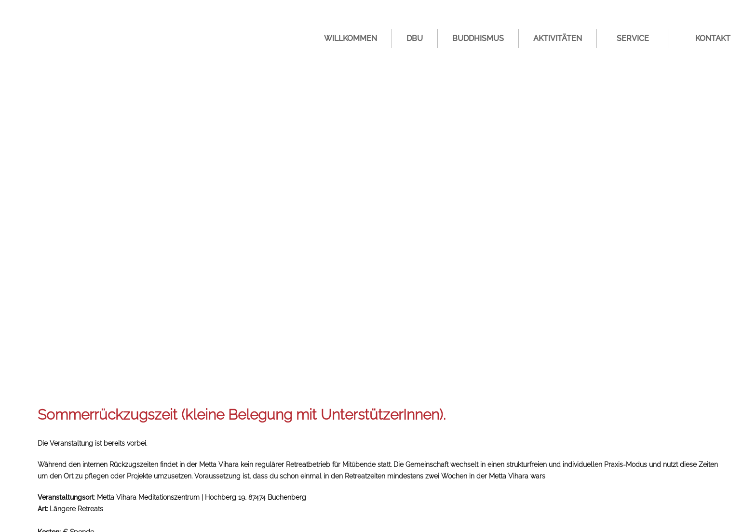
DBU (415, 38)
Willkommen (351, 38)
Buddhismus (478, 38)
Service (633, 38)
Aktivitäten (558, 38)
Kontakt (713, 38)
